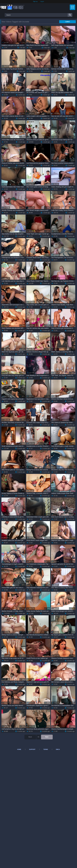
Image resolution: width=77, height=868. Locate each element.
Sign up (35, 1)
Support (32, 749)
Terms (46, 749)
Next (47, 737)
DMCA (58, 749)
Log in (42, 1)
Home (19, 749)
